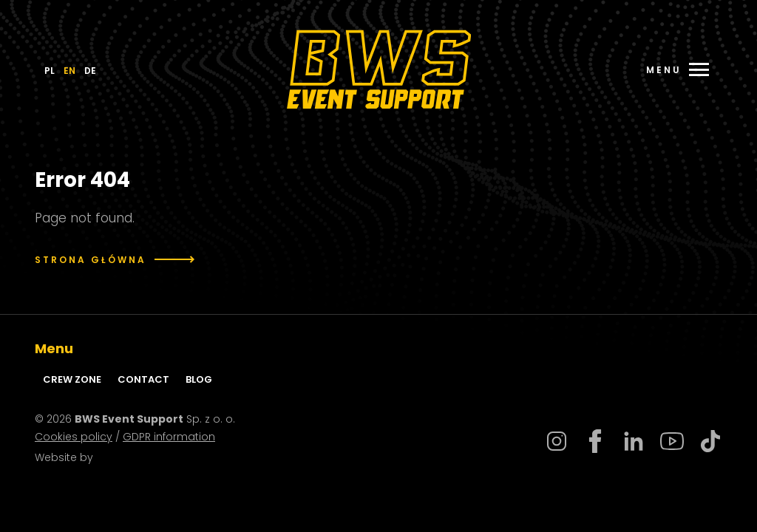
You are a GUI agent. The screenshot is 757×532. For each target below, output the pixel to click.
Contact (143, 379)
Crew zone (72, 379)
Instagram (557, 441)
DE (90, 71)
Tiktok (710, 441)
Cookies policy (74, 437)
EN (69, 71)
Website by (72, 457)
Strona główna (115, 260)
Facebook (595, 441)
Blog (199, 379)
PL (50, 71)
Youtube (672, 441)
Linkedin (634, 441)
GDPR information (169, 437)
